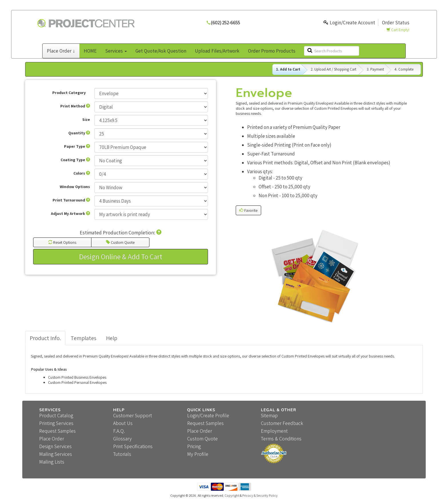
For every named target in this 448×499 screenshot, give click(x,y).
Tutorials (122, 454)
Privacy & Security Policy (260, 495)
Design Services (55, 446)
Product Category (69, 93)
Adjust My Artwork (70, 213)
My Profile (198, 454)
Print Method (75, 106)
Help (112, 338)
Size (86, 119)
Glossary (122, 439)
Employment (274, 431)
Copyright (232, 495)
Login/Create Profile (208, 415)
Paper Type (77, 146)
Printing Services (56, 423)
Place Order (52, 439)
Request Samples (57, 431)
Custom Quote (120, 242)
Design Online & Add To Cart (121, 257)
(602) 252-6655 (225, 22)
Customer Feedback (282, 423)
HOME (90, 51)
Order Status (396, 22)
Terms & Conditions (281, 439)
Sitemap (269, 415)
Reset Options (62, 242)
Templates (83, 338)
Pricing (194, 446)
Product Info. (45, 338)
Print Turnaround (71, 200)
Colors (82, 173)
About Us (123, 423)
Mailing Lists (52, 462)
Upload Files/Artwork (217, 51)
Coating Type (75, 160)
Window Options (75, 187)
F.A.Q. (119, 431)
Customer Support (133, 415)
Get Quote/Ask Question (161, 51)
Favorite (248, 210)
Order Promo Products (272, 51)
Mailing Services (56, 454)
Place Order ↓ (61, 51)
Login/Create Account (349, 22)
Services (116, 51)
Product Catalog (56, 415)
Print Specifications (133, 446)
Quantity (79, 133)
